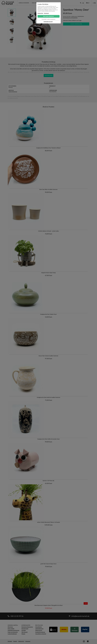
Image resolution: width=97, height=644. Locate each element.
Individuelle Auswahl (48, 22)
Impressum (46, 13)
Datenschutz (40, 13)
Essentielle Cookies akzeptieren (48, 19)
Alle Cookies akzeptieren (48, 16)
